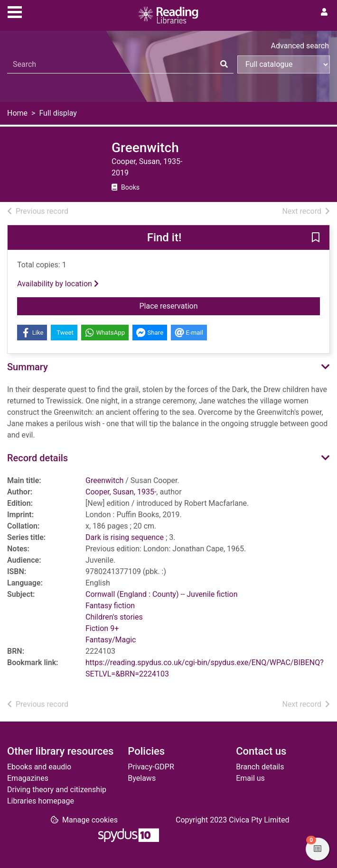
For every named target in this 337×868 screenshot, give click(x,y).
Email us (250, 778)
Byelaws (142, 778)
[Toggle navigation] (15, 11)
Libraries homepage (41, 801)
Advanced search (300, 46)
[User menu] (324, 12)
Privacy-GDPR (151, 767)
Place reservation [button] (193, 305)
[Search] (224, 64)
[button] (316, 238)
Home (17, 113)
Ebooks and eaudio (39, 767)
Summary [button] (28, 367)
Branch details (260, 767)
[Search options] (284, 64)
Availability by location (58, 284)
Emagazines (28, 778)
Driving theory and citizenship (57, 790)
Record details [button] (37, 458)
